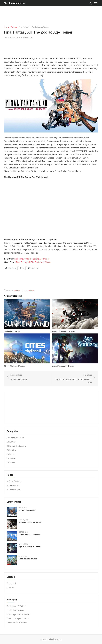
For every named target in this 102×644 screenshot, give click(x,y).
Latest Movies (15, 489)
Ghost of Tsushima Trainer (64, 331)
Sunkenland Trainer (12, 331)
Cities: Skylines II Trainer (15, 366)
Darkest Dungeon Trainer (18, 618)
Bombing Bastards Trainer (18, 614)
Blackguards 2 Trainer (16, 606)
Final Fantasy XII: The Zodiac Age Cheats (33, 262)
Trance (12, 462)
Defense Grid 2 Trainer (17, 623)
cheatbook (28, 37)
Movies (13, 450)
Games (12, 442)
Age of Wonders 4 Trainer (63, 366)
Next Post (73, 379)
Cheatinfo (11, 587)
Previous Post (19, 377)
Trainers (14, 27)
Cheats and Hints (17, 438)
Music (12, 454)
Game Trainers (15, 481)
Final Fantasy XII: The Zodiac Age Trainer (32, 259)
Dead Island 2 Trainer (28, 559)
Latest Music (14, 485)
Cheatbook (11, 583)
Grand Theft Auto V (18, 446)
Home (6, 27)
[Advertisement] (51, 12)
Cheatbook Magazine (15, 3)
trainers (31, 290)
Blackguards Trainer (15, 610)
